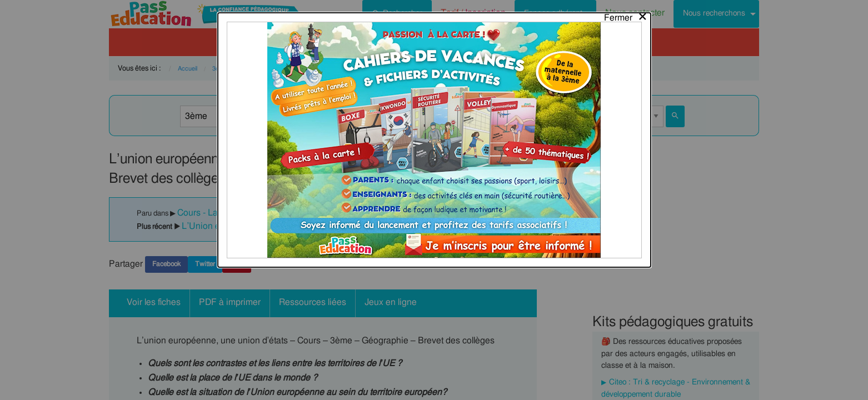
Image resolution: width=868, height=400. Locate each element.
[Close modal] (626, 15)
